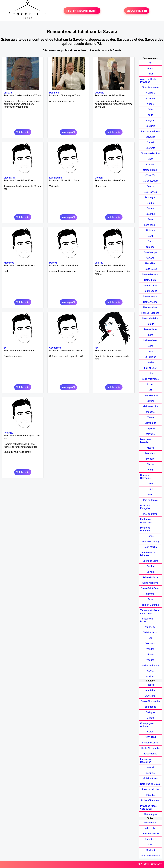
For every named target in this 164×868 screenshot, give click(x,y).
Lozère (150, 401)
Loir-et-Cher (150, 368)
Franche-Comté (150, 743)
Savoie (150, 572)
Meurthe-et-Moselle (146, 441)
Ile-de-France (150, 754)
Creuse (150, 186)
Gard (150, 236)
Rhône (150, 536)
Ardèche (150, 93)
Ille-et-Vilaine (150, 329)
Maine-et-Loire (150, 406)
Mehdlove (9, 263)
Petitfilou (54, 93)
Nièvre (150, 464)
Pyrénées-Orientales (145, 529)
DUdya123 (100, 93)
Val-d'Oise (150, 627)
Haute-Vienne (150, 302)
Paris (150, 495)
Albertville (150, 828)
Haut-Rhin (150, 263)
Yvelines (150, 676)
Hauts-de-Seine (150, 318)
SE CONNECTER (137, 11)
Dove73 (53, 263)
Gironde (150, 247)
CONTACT (156, 864)
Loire (150, 373)
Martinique (150, 423)
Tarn (150, 599)
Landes (150, 362)
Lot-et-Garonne (150, 395)
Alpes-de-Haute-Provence (149, 81)
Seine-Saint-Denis (150, 588)
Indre (150, 335)
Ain (150, 63)
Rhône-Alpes (150, 814)
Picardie (150, 795)
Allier (150, 74)
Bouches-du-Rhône (150, 131)
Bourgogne (150, 707)
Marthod (150, 850)
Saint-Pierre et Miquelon (148, 554)
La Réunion (150, 357)
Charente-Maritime (150, 153)
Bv (5, 348)
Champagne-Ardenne (147, 725)
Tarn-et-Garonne (150, 605)
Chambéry (150, 839)
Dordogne (150, 197)
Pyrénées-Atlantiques (146, 521)
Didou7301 (9, 178)
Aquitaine (150, 690)
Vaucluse (150, 643)
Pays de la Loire (150, 789)
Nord (150, 470)
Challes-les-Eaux (150, 834)
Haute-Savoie (150, 296)
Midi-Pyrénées (150, 778)
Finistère (150, 230)
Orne (150, 489)
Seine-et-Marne (150, 577)
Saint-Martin (150, 547)
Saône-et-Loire (150, 561)
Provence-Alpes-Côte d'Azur (149, 807)
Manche (150, 412)
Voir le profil (23, 132)
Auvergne (150, 696)
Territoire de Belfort (146, 620)
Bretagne (150, 712)
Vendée (150, 649)
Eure (150, 219)
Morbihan (150, 453)
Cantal (150, 142)
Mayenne (150, 428)
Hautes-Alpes (150, 307)
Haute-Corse (150, 269)
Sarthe (150, 566)
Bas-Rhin (150, 126)
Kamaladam (56, 178)
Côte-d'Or (150, 175)
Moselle (150, 459)
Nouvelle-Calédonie (145, 477)
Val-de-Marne (150, 632)
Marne (150, 417)
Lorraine (150, 773)
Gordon (99, 178)
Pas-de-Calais (150, 500)
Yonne (150, 671)
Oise (150, 484)
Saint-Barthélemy (150, 542)
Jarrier (150, 845)
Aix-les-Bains (150, 823)
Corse (150, 732)
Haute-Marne (150, 285)
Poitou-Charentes (150, 800)
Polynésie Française (145, 507)
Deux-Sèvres (150, 192)
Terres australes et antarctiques (150, 612)
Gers (150, 241)
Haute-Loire (150, 280)
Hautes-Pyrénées (150, 313)
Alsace (150, 685)
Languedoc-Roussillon (146, 761)
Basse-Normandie (150, 701)
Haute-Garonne (150, 274)
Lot (150, 390)
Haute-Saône (150, 291)
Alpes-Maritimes (150, 87)
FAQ (140, 864)
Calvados (150, 137)
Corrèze (150, 164)
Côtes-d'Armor (150, 181)
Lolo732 (99, 263)
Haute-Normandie (150, 748)
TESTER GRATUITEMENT (82, 11)
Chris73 (8, 93)
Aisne (150, 68)
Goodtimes (55, 348)
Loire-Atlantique (150, 379)
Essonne (150, 214)
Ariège (150, 104)
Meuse (150, 448)
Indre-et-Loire (150, 340)
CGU (147, 864)
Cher (150, 159)
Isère (150, 346)
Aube (150, 109)
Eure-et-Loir (150, 225)
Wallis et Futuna (150, 665)
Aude (150, 115)
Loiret (150, 384)
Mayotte (150, 434)
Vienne (150, 654)
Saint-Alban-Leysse (150, 856)
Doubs (150, 203)
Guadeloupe (150, 252)
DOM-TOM (150, 737)
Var (150, 638)
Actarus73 (9, 433)
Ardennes (150, 98)
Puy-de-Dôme (150, 514)
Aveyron (150, 120)
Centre (150, 718)
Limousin (150, 767)
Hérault (150, 324)
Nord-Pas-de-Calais (150, 784)
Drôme (150, 208)
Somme (150, 594)
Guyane (150, 258)
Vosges (150, 660)
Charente (150, 148)
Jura (150, 351)
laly (97, 348)
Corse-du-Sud (150, 170)
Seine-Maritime (150, 583)
